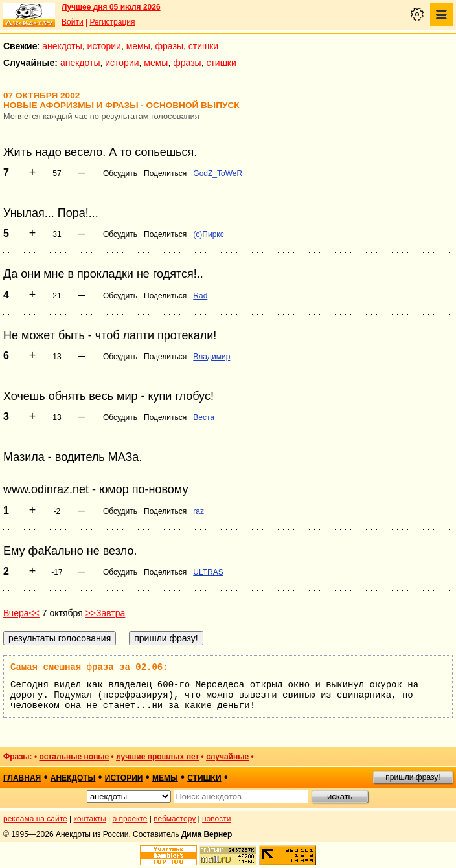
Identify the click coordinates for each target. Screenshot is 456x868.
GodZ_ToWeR (218, 173)
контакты (90, 819)
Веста (204, 417)
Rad (200, 296)
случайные (227, 757)
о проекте (130, 819)
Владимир (211, 357)
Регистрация (112, 22)
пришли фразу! (413, 777)
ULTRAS (208, 572)
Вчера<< (21, 613)
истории (104, 46)
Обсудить (120, 173)
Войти (73, 22)
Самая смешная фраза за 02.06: (89, 667)
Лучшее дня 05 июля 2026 (111, 7)
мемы (138, 46)
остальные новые (74, 757)
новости (216, 819)
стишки (203, 46)
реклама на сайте (35, 819)
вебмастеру (175, 819)
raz (199, 511)
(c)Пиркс (208, 234)
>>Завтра (106, 613)
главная (22, 778)
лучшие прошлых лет (157, 757)
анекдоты (62, 46)
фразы (169, 46)
